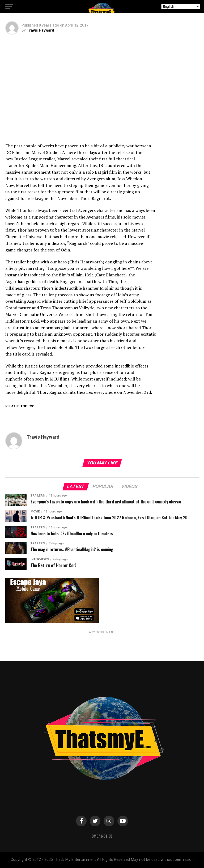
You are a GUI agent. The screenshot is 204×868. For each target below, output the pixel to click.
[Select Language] (181, 7)
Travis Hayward (40, 30)
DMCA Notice (102, 836)
